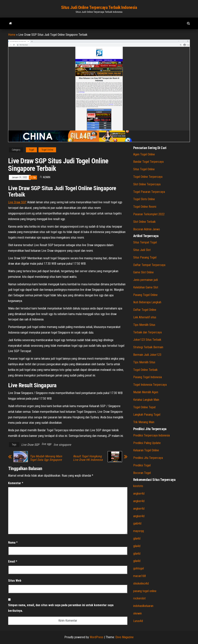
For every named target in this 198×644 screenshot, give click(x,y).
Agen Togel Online (144, 154)
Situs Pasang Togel (145, 257)
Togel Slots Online (144, 199)
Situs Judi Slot (142, 250)
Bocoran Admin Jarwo (147, 229)
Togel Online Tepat (144, 407)
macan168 (140, 576)
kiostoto (138, 486)
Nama (13, 543)
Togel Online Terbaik (145, 370)
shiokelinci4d (141, 583)
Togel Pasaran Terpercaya (149, 192)
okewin (137, 613)
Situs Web (15, 581)
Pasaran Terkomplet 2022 (149, 214)
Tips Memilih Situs (144, 325)
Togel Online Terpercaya (148, 177)
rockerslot (139, 598)
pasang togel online (145, 591)
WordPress (96, 637)
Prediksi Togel (142, 465)
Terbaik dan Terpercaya (147, 332)
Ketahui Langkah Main (146, 400)
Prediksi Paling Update (147, 443)
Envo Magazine (125, 637)
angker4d (139, 494)
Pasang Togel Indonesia (148, 377)
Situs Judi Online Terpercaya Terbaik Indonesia (99, 7)
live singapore (62, 445)
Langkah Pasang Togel (147, 415)
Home (12, 35)
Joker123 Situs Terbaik (147, 340)
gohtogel (139, 568)
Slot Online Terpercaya (147, 184)
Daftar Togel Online (145, 310)
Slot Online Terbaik (144, 222)
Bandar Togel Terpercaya (148, 162)
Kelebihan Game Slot (146, 287)
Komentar (16, 483)
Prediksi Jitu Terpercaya (148, 458)
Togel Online (47, 150)
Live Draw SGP (17, 202)
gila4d (137, 539)
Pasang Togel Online (145, 295)
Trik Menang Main (144, 422)
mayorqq (139, 531)
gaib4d (137, 523)
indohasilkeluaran (143, 606)
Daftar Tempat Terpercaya (149, 265)
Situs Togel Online (144, 169)
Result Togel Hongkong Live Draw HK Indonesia (88, 458)
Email (13, 561)
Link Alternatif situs (145, 317)
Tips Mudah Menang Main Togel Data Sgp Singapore (46, 458)
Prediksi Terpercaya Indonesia (151, 435)
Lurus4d (138, 621)
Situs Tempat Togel (145, 242)
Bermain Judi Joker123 (147, 355)
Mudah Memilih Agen (146, 392)
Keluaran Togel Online (146, 450)
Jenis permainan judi (146, 280)
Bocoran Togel (142, 473)
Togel (31, 150)
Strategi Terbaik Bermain (148, 347)
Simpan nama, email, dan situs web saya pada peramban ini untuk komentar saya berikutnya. (61, 608)
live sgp (46, 444)
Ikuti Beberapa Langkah (147, 302)
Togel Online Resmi (145, 207)
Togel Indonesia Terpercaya (150, 385)
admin (47, 177)
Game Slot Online (143, 272)
